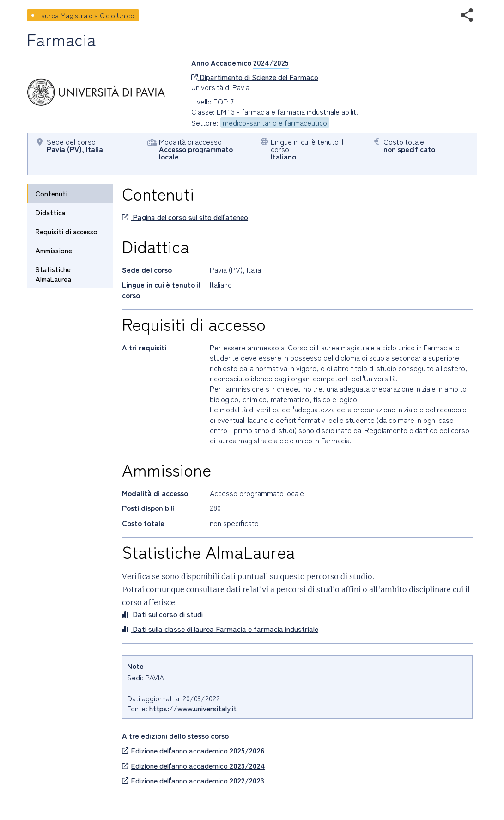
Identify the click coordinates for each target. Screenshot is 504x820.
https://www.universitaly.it (193, 708)
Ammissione (54, 250)
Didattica (50, 212)
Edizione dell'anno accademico (193, 750)
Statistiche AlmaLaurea (53, 274)
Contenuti (52, 193)
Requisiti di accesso (67, 231)
